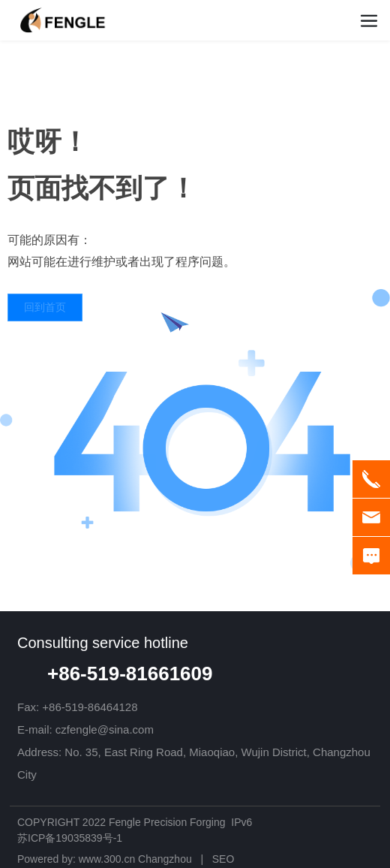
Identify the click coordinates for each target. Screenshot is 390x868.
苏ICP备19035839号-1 (70, 838)
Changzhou (165, 859)
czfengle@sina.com (105, 729)
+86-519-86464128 (90, 707)
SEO (223, 859)
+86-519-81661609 (130, 674)
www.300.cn (107, 859)
